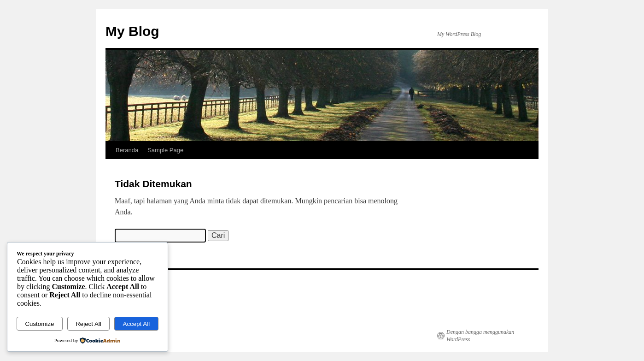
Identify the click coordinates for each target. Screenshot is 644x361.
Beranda (127, 150)
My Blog (132, 31)
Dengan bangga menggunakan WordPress (480, 336)
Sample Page (165, 150)
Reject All (88, 324)
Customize (39, 324)
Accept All (137, 324)
